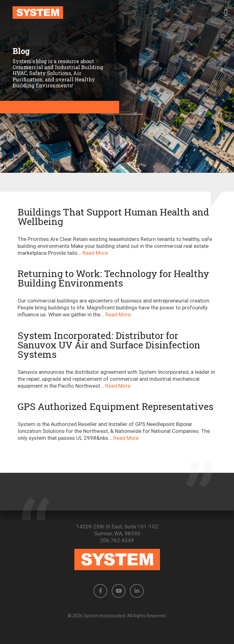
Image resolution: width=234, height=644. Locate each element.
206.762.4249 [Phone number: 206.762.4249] (117, 540)
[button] (226, 13)
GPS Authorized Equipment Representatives (115, 406)
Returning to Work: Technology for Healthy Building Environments (113, 278)
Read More (95, 253)
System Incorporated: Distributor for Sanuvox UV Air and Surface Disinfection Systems (109, 345)
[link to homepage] (117, 13)
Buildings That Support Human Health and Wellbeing (113, 217)
